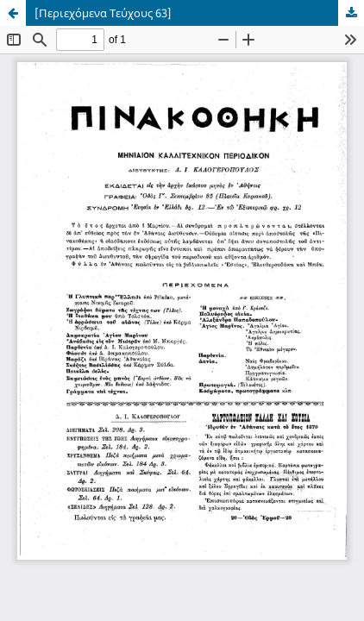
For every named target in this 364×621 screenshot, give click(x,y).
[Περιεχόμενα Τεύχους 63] (103, 13)
